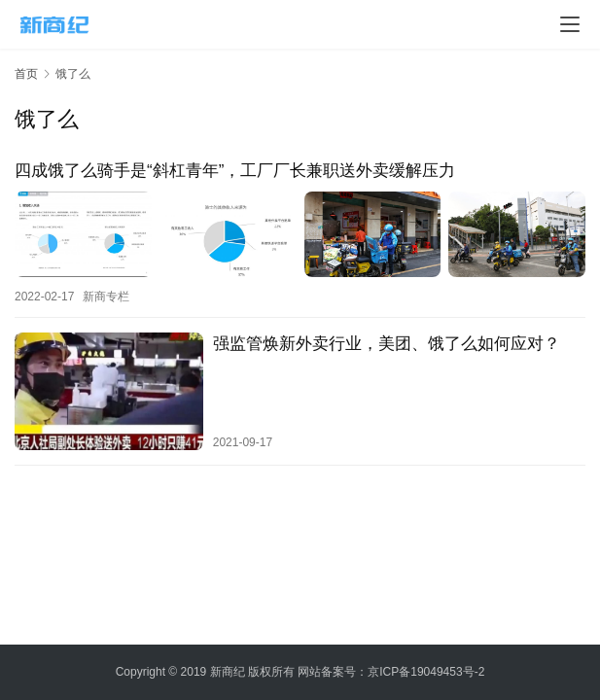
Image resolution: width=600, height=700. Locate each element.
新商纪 (228, 672)
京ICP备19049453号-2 (426, 672)
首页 (26, 74)
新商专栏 (106, 297)
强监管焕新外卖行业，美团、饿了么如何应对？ (387, 344)
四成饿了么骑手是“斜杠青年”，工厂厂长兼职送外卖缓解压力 (235, 171)
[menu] (570, 24)
